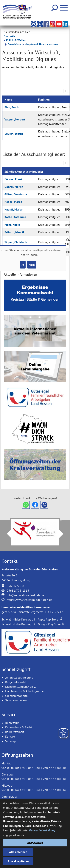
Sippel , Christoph (16, 242)
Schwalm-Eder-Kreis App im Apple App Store (32, 619)
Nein (32, 265)
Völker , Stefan (14, 134)
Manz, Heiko (12, 225)
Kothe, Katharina (15, 217)
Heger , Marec (13, 202)
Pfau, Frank (12, 107)
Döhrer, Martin (14, 187)
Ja (23, 265)
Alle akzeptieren (18, 861)
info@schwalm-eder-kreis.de (25, 595)
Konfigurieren (35, 843)
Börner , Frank (13, 179)
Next (63, 534)
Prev (7, 534)
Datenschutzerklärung (42, 830)
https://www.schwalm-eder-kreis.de (29, 600)
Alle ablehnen (18, 852)
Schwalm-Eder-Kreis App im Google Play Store (33, 624)
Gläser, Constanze (16, 194)
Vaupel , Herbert (15, 119)
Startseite (10, 36)
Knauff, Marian (14, 209)
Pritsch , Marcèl (14, 232)
